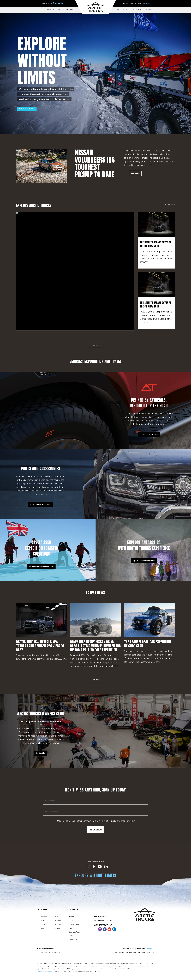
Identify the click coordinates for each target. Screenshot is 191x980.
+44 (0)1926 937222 (102, 916)
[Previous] (3, 71)
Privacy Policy (54, 952)
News (117, 10)
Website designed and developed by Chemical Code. (135, 952)
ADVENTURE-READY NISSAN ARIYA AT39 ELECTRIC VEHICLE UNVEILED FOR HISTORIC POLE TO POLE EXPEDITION (95, 646)
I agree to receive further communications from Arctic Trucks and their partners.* (97, 821)
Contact (148, 10)
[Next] (188, 71)
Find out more (27, 109)
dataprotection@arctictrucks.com (46, 972)
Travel (65, 10)
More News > (168, 204)
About (73, 10)
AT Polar (57, 10)
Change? (147, 3)
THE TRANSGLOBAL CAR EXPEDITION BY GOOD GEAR (147, 644)
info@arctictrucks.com (103, 920)
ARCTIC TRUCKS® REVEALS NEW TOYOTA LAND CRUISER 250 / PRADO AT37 (40, 646)
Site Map (44, 952)
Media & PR (137, 10)
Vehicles (47, 10)
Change (150, 949)
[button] (96, 349)
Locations (126, 10)
